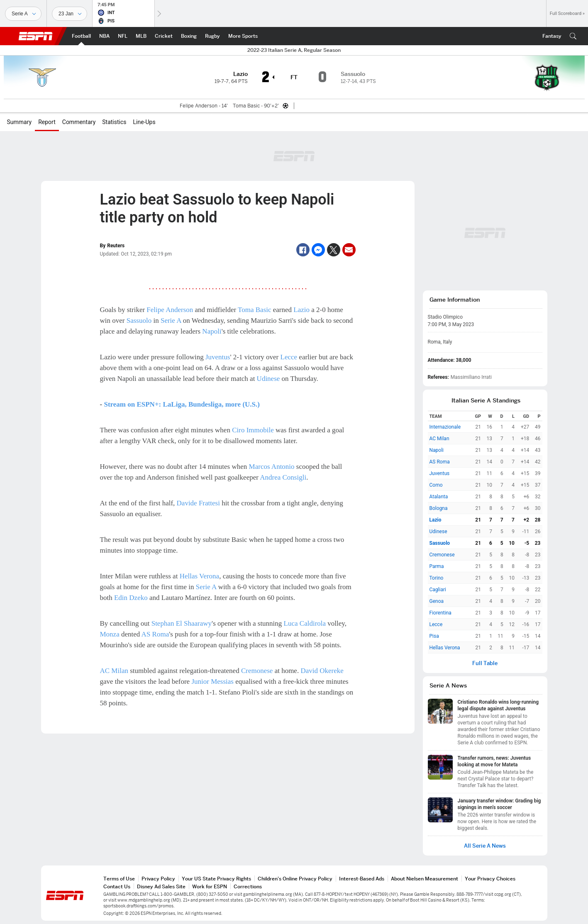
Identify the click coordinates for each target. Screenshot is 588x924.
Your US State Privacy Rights (216, 879)
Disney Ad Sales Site (161, 886)
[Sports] (23, 14)
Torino (437, 578)
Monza (110, 634)
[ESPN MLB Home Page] (141, 36)
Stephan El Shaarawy (182, 623)
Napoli (212, 331)
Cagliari (438, 590)
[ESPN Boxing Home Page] (189, 36)
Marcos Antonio (272, 467)
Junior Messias (212, 681)
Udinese (268, 379)
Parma (437, 566)
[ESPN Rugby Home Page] (212, 36)
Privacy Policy (158, 879)
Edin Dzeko (131, 598)
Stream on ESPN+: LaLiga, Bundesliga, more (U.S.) (182, 404)
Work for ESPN (210, 886)
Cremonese (257, 671)
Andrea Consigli (283, 477)
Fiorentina (440, 613)
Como (436, 485)
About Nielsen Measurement (425, 879)
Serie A (171, 321)
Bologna (439, 508)
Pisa (434, 636)
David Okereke (322, 671)
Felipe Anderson (170, 310)
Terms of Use (119, 879)
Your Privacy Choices (490, 879)
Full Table (485, 663)
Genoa (437, 601)
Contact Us (117, 886)
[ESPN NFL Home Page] (123, 36)
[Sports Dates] (70, 14)
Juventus (218, 357)
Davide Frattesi (198, 503)
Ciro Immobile (253, 430)
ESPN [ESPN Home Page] (36, 36)
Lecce (289, 357)
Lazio (301, 310)
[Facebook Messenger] (318, 250)
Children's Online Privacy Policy (295, 879)
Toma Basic (254, 310)
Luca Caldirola (305, 623)
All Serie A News (485, 846)
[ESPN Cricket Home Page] (164, 36)
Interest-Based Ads (362, 879)
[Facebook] (303, 250)
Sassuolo (139, 321)
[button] (573, 36)
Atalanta (439, 497)
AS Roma (155, 634)
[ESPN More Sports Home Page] (243, 36)
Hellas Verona (200, 576)
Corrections (248, 886)
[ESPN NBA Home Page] (104, 36)
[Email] (349, 250)
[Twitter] (334, 250)
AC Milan (114, 671)
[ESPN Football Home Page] (81, 36)
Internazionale (445, 427)
